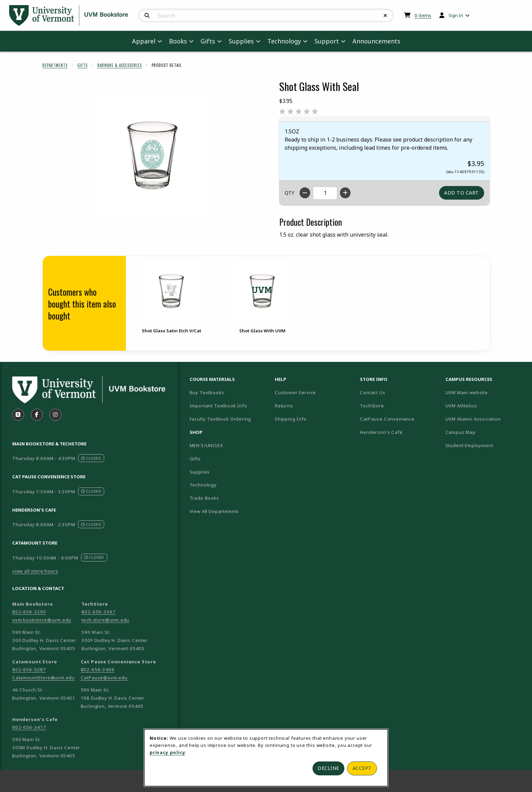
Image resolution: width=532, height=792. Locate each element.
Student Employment (485, 445)
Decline (328, 768)
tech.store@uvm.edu (105, 620)
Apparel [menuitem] (144, 41)
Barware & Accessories (120, 65)
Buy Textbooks (207, 392)
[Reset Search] (385, 16)
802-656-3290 (29, 612)
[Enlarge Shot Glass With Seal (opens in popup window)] (153, 155)
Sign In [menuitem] (456, 15)
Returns (284, 406)
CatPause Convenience (387, 419)
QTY (289, 193)
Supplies (200, 472)
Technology (203, 485)
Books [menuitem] (178, 41)
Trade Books (204, 498)
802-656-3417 (29, 727)
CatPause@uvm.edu (104, 678)
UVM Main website (485, 392)
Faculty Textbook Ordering (221, 419)
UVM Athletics (485, 406)
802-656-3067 (98, 612)
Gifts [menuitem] (208, 41)
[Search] (147, 16)
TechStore (372, 406)
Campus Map (484, 432)
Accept (362, 768)
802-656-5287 (29, 669)
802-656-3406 (98, 669)
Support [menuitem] (327, 41)
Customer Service (295, 392)
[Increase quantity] (345, 193)
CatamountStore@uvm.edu (43, 678)
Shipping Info (291, 419)
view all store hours (35, 571)
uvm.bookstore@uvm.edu (42, 620)
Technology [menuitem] (284, 41)
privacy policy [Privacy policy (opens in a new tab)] (168, 752)
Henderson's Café (381, 432)
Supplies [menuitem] (241, 41)
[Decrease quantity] (305, 193)
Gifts (82, 65)
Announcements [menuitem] (376, 41)
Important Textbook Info (218, 406)
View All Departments (214, 511)
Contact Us (373, 392)
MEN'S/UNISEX (206, 445)
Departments (55, 65)
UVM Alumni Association (485, 419)
